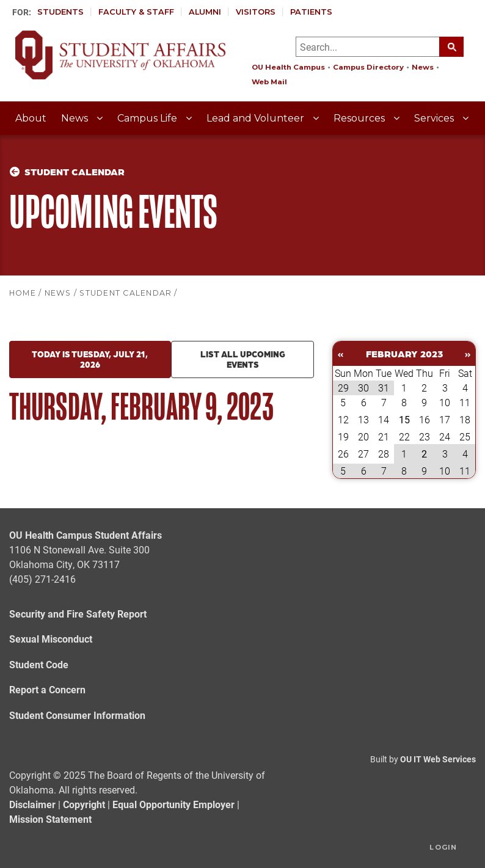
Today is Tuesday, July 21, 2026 (90, 359)
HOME (23, 293)
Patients (311, 12)
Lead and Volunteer (257, 118)
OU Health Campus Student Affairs (86, 535)
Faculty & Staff (136, 12)
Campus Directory (368, 67)
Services (435, 118)
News (423, 67)
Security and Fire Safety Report (78, 614)
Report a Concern (47, 689)
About (31, 118)
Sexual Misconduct (51, 639)
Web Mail (269, 82)
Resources (360, 118)
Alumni (205, 12)
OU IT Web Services (438, 759)
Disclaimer (32, 804)
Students (60, 12)
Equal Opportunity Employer (173, 804)
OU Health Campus (288, 67)
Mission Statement (50, 819)
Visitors (256, 12)
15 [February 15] (404, 419)
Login (443, 847)
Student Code (39, 664)
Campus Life (148, 118)
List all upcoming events (243, 359)
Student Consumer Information (77, 715)
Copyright (84, 804)
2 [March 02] (424, 454)
